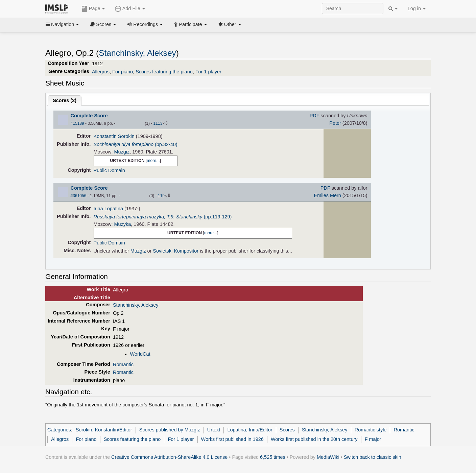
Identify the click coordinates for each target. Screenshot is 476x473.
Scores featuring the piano (164, 72)
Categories (59, 430)
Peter (335, 123)
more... (153, 161)
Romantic (123, 364)
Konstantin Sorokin (114, 136)
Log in (417, 8)
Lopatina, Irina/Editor (250, 430)
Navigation (62, 24)
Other (230, 24)
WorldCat (140, 354)
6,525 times (273, 457)
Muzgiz (122, 152)
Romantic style (371, 430)
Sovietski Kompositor (176, 251)
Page (93, 9)
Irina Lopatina (109, 209)
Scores (103, 24)
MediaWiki (328, 457)
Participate (190, 24)
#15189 (77, 123)
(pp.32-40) (136, 144)
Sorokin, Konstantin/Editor (104, 430)
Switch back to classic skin (373, 457)
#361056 (79, 196)
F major (373, 439)
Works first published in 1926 (232, 439)
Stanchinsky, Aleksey (137, 53)
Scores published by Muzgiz (170, 430)
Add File (130, 9)
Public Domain (109, 170)
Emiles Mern (328, 195)
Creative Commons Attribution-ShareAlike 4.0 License (169, 457)
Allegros (101, 72)
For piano (123, 72)
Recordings (145, 24)
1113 (158, 123)
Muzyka (123, 224)
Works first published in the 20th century (314, 439)
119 (161, 196)
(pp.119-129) (163, 217)
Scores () (65, 100)
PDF (315, 116)
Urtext (214, 430)
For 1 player (208, 72)
